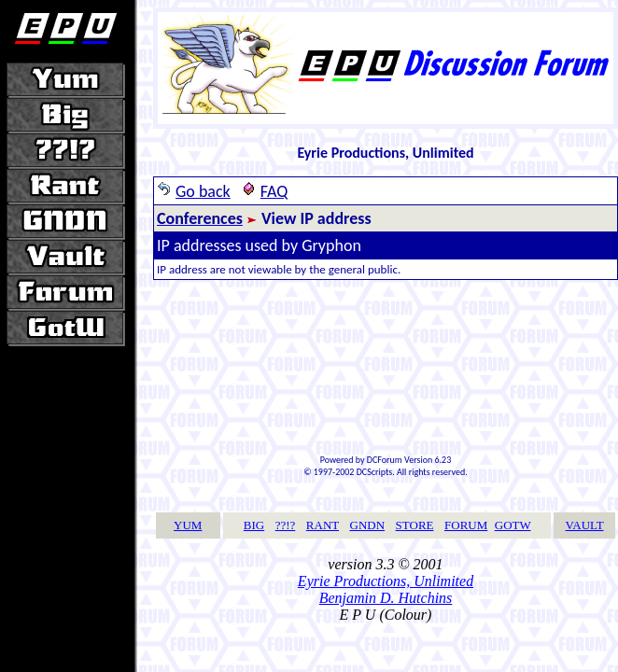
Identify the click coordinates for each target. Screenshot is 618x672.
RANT (323, 525)
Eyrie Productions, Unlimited (386, 581)
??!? (286, 525)
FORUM (466, 525)
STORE (415, 525)
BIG (254, 525)
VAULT (585, 525)
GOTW (513, 525)
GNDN (368, 525)
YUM (188, 525)
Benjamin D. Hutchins (386, 598)
